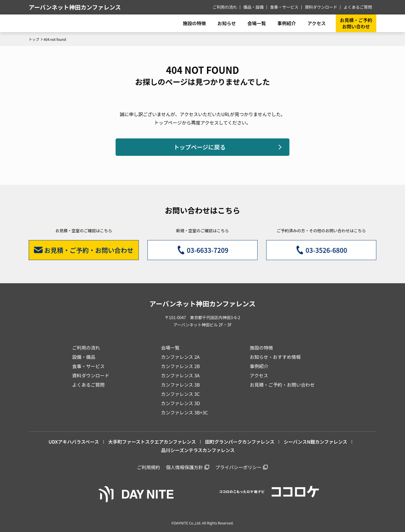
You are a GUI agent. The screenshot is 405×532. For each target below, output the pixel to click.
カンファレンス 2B (180, 366)
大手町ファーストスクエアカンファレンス (152, 442)
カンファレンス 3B (180, 385)
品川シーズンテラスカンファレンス (198, 450)
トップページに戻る (200, 147)
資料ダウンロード (321, 7)
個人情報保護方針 (185, 467)
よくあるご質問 (358, 7)
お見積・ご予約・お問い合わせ (282, 385)
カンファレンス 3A (180, 375)
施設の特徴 (261, 348)
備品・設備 (253, 7)
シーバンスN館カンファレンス (315, 442)
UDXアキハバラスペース (74, 442)
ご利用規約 (149, 467)
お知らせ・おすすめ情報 (275, 357)
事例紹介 (287, 23)
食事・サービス (284, 7)
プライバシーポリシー (238, 467)
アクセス (259, 375)
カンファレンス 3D (181, 403)
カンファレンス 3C (180, 394)
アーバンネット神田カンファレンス (75, 7)
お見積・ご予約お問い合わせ (356, 23)
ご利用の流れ (225, 7)
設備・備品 (84, 357)
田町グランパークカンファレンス (240, 442)
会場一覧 (170, 348)
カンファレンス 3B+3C (185, 412)
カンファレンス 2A (180, 357)
